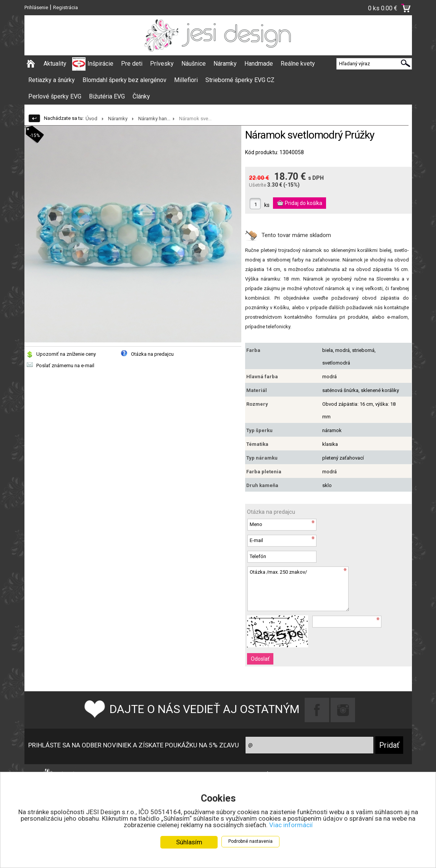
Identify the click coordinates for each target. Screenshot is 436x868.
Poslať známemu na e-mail (65, 365)
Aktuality (55, 64)
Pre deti (132, 64)
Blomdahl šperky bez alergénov (124, 80)
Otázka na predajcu (152, 354)
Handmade (259, 64)
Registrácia (65, 7)
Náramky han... (154, 119)
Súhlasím (189, 842)
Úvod (91, 119)
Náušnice (194, 64)
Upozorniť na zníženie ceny (66, 354)
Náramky (225, 64)
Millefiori (186, 80)
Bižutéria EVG (107, 96)
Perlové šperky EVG (55, 96)
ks (267, 205)
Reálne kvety (298, 64)
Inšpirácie (100, 64)
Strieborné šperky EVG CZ (240, 80)
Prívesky (162, 64)
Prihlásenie (36, 7)
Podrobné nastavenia (250, 841)
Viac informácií (291, 825)
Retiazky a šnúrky (52, 80)
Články (141, 96)
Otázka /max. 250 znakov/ (298, 589)
